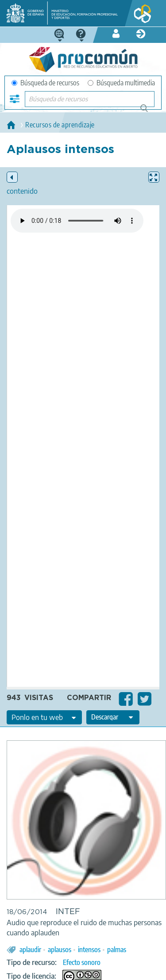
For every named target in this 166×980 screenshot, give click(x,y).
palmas (117, 949)
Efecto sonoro (82, 962)
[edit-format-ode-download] (113, 717)
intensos (89, 949)
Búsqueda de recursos (45, 83)
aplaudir (30, 949)
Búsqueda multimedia (121, 83)
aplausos (60, 949)
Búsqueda (149, 112)
